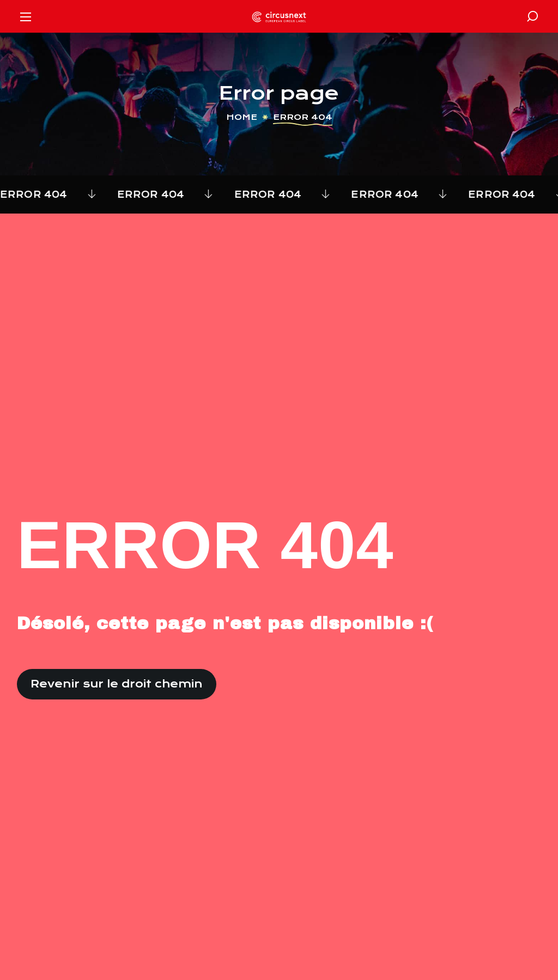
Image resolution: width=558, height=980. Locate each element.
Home (242, 117)
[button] (532, 16)
